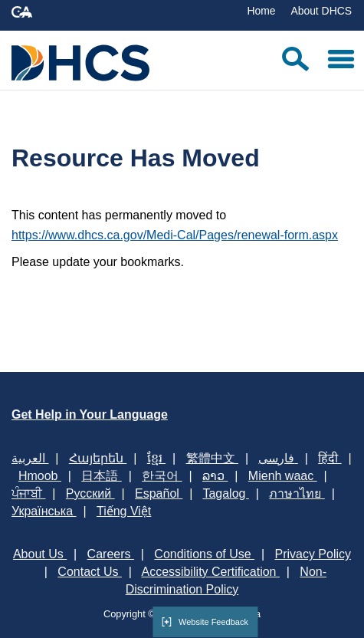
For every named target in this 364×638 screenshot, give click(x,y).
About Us (40, 554)
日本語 (101, 476)
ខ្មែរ (156, 458)
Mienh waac (283, 476)
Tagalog (226, 493)
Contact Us (90, 572)
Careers (111, 554)
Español (159, 493)
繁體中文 (212, 458)
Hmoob (40, 476)
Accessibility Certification (210, 572)
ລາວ (215, 476)
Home (261, 11)
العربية (30, 458)
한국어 (162, 476)
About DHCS (321, 11)
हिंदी (330, 458)
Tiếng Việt (124, 511)
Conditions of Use (204, 554)
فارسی (278, 458)
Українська (44, 511)
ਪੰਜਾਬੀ (28, 493)
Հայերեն (98, 458)
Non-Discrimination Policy (226, 580)
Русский (90, 493)
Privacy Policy (313, 554)
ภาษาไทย (297, 493)
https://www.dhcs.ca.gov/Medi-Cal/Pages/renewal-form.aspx (175, 235)
